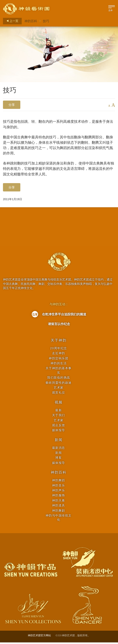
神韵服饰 (59, 497)
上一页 (11, 21)
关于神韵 (59, 342)
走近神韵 (59, 355)
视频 (59, 404)
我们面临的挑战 (59, 379)
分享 (12, 105)
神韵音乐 (59, 487)
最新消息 (59, 449)
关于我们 (59, 417)
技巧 (46, 21)
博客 (59, 459)
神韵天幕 (59, 502)
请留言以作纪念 (59, 325)
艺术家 (59, 389)
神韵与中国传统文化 (59, 519)
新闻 (59, 441)
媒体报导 (59, 432)
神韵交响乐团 (59, 360)
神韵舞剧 (59, 512)
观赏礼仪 (59, 394)
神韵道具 (59, 507)
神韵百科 (31, 21)
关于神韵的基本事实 (59, 372)
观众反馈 (59, 427)
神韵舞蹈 (59, 482)
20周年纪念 (59, 350)
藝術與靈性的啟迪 (59, 384)
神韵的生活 (59, 365)
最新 (59, 412)
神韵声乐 (59, 492)
